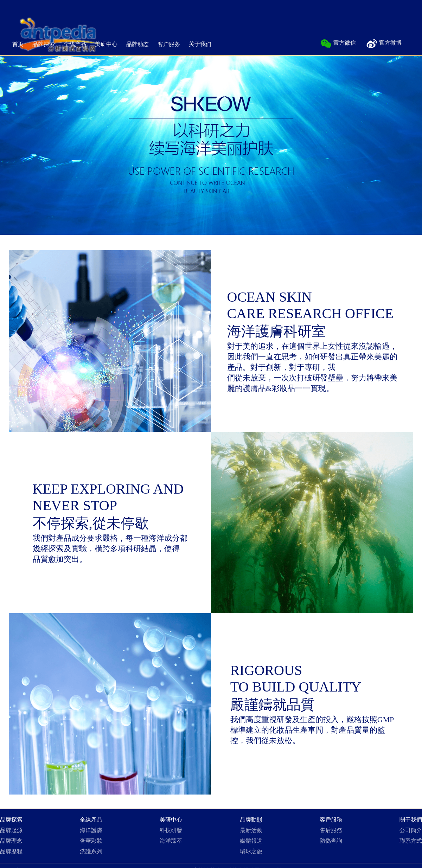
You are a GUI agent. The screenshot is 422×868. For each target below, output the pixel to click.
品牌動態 (251, 820)
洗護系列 (91, 851)
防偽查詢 (331, 841)
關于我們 (411, 820)
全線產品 (91, 820)
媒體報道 (251, 841)
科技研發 (171, 830)
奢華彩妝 (91, 841)
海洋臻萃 (171, 841)
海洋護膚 (91, 830)
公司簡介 (411, 830)
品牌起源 (11, 830)
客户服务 (169, 44)
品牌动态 (138, 44)
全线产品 (75, 44)
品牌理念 (11, 841)
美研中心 (106, 44)
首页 (18, 44)
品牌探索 (44, 44)
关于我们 (200, 44)
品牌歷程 (11, 851)
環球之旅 (251, 851)
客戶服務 (331, 820)
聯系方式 (411, 841)
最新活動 (251, 830)
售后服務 (331, 830)
